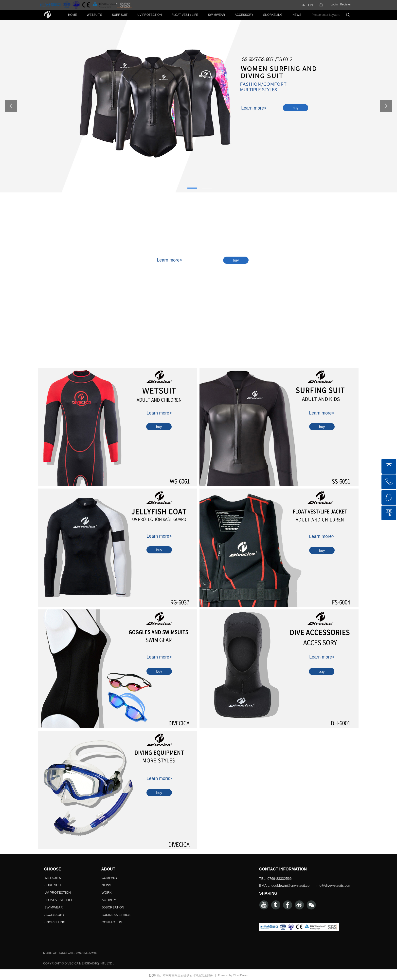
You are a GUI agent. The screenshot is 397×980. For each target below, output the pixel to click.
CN (303, 5)
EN (310, 5)
